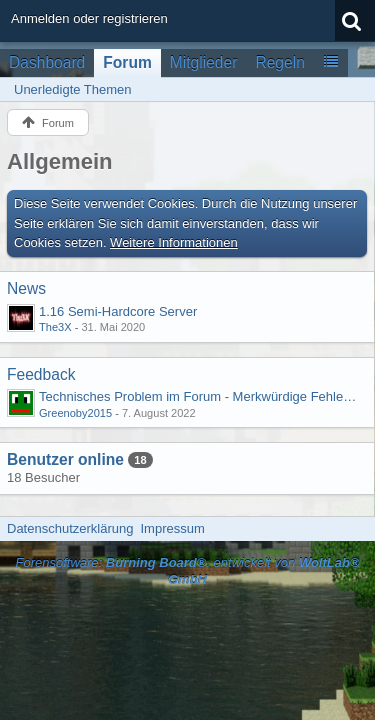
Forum (127, 62)
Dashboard (47, 62)
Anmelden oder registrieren (89, 18)
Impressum (172, 528)
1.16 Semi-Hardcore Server (118, 311)
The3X (55, 327)
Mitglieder (204, 62)
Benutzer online (65, 459)
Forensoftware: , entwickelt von (187, 571)
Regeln (279, 62)
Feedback (41, 374)
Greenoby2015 (75, 413)
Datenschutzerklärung (70, 528)
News (26, 288)
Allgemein (60, 161)
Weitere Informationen (174, 242)
